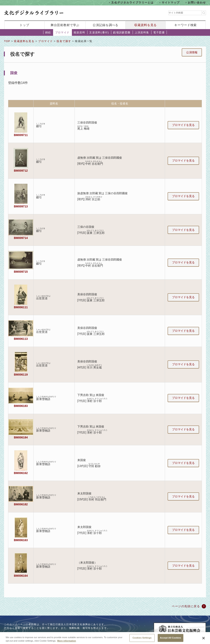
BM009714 (21, 238)
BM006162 (21, 473)
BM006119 (21, 375)
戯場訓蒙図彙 (122, 32)
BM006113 (21, 339)
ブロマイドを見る (183, 125)
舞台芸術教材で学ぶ (65, 25)
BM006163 (21, 540)
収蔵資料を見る (145, 25)
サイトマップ (171, 3)
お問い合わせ (197, 3)
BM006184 (21, 437)
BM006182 (21, 504)
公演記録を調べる (106, 25)
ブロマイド (62, 32)
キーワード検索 (185, 25)
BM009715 (21, 272)
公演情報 (192, 52)
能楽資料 (80, 32)
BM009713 (21, 206)
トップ (24, 25)
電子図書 (159, 32)
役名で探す (64, 41)
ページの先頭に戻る (186, 606)
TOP (7, 41)
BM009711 (21, 135)
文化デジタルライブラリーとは (132, 3)
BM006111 (21, 307)
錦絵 (48, 32)
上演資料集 (142, 32)
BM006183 (21, 406)
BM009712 (21, 171)
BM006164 (21, 576)
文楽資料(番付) (99, 32)
